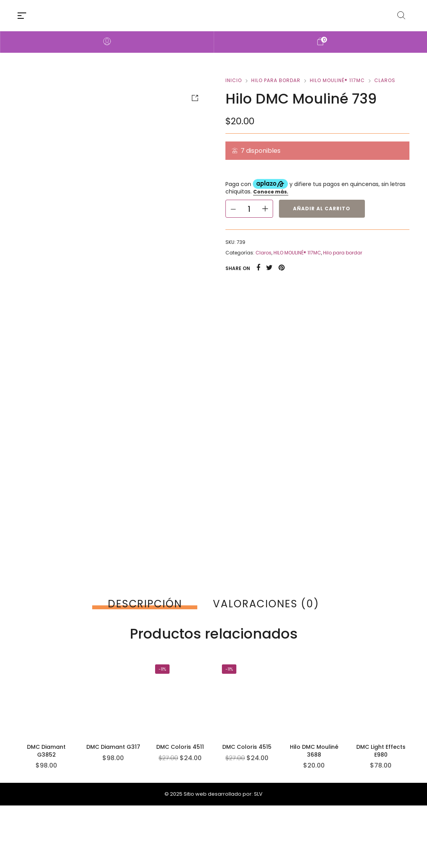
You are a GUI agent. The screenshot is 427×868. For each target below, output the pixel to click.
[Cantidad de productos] (249, 209)
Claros (385, 80)
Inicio (234, 80)
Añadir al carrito (322, 208)
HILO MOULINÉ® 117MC (337, 80)
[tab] (145, 604)
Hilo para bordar (276, 80)
